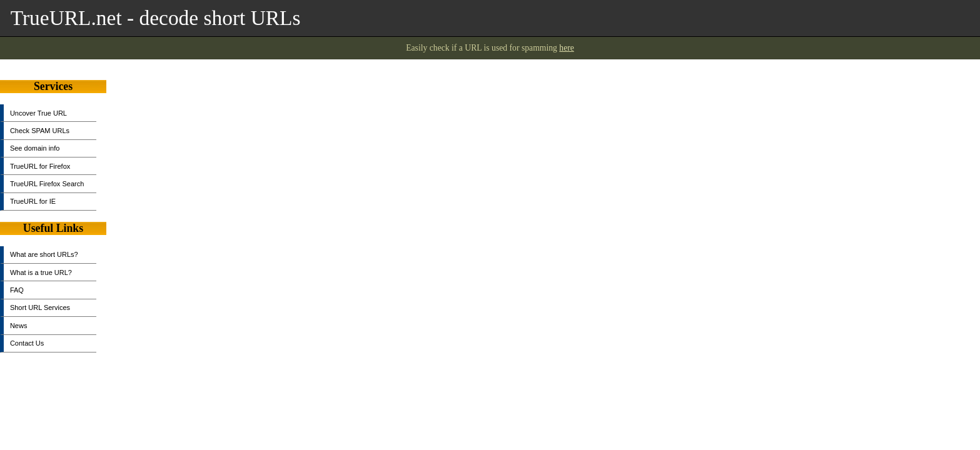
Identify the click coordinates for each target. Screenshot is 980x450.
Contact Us (27, 343)
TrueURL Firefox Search (47, 184)
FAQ (17, 290)
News (19, 326)
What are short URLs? (44, 254)
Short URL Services (40, 307)
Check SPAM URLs (40, 131)
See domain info (35, 148)
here (567, 48)
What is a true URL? (41, 272)
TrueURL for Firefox (40, 166)
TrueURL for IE (33, 201)
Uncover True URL (38, 113)
